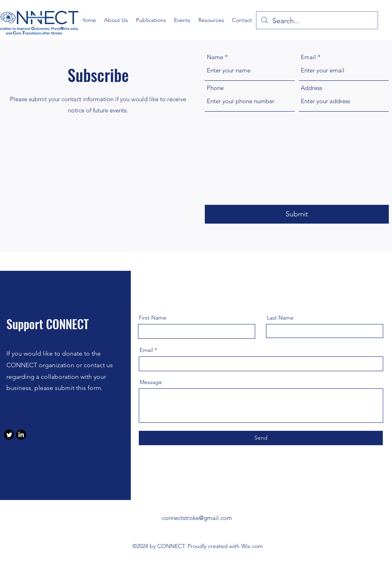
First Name (153, 318)
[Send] (261, 438)
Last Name (280, 318)
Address (311, 88)
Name (215, 57)
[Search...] (317, 21)
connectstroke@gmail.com (197, 518)
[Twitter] (9, 435)
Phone (215, 88)
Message (151, 382)
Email (308, 57)
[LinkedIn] (21, 435)
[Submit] (297, 214)
